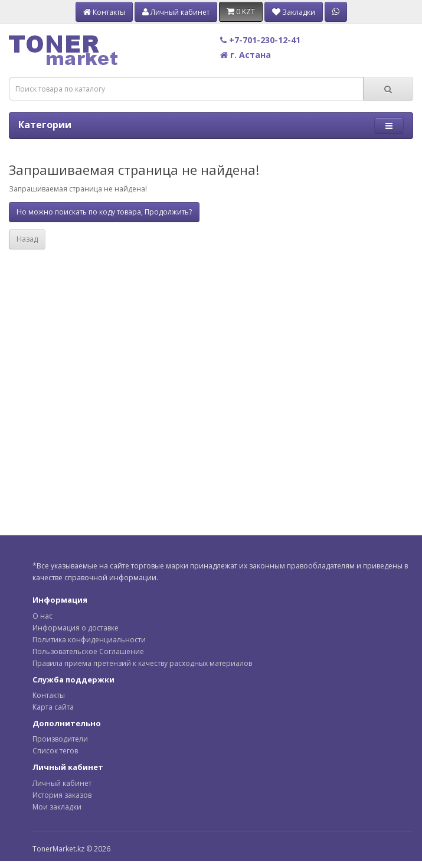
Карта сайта (53, 707)
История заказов (62, 795)
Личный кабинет (62, 783)
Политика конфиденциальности (89, 640)
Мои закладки (57, 807)
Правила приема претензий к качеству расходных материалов (142, 663)
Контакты (49, 695)
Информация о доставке (76, 628)
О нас (42, 616)
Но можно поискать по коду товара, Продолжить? (104, 212)
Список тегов (55, 751)
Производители (60, 739)
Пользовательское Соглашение (88, 651)
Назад (27, 239)
